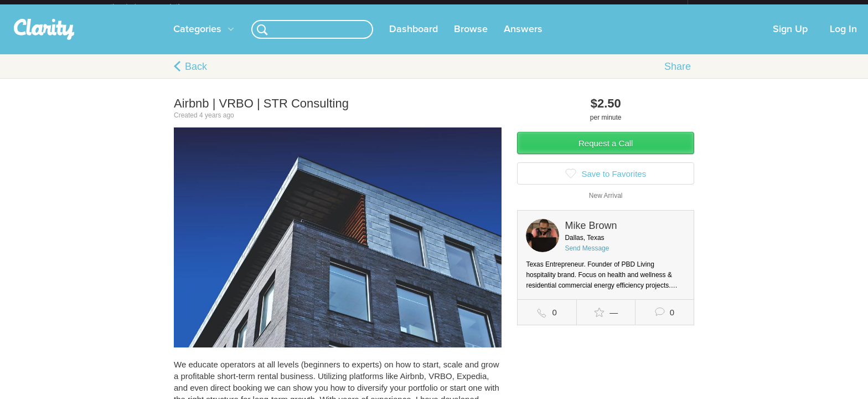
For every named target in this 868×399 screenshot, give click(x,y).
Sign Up (790, 38)
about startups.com (727, 7)
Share (678, 75)
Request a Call (606, 152)
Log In (843, 38)
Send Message (587, 257)
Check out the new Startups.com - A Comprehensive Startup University (567, 7)
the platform (157, 6)
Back (196, 75)
